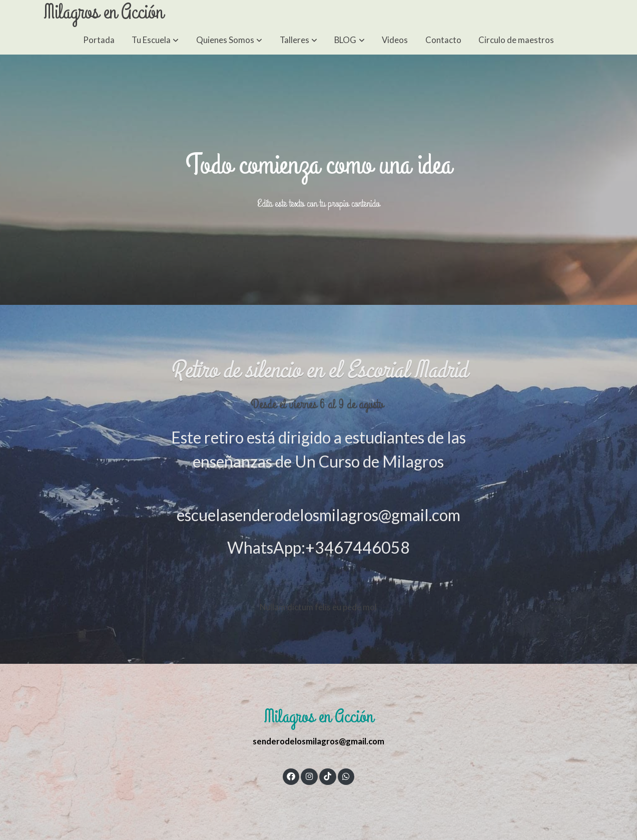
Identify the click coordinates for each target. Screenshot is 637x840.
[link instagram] (309, 776)
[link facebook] (291, 776)
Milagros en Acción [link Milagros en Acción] (103, 13)
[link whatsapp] (346, 776)
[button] (155, 40)
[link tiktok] (328, 776)
